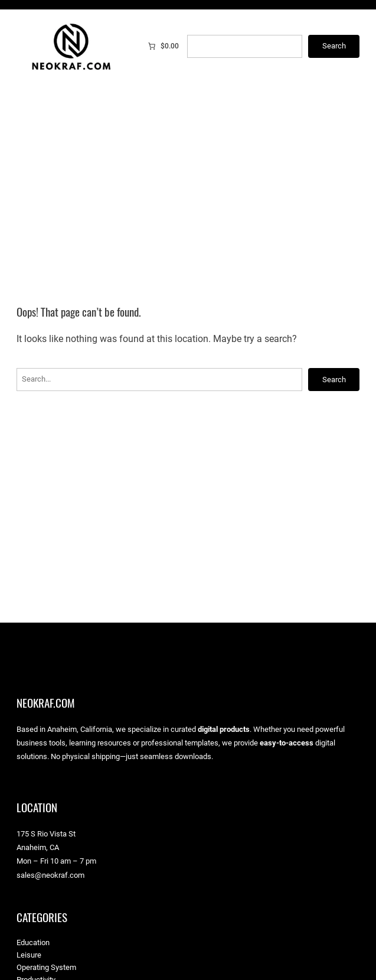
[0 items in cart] (163, 46)
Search (334, 46)
